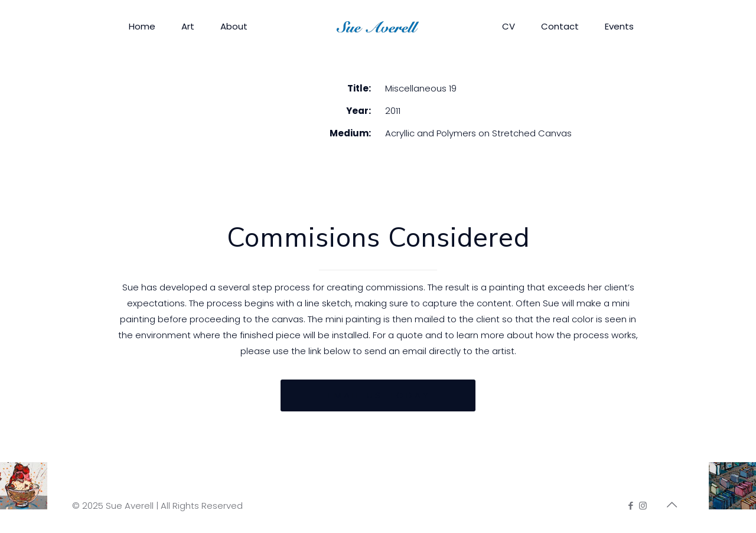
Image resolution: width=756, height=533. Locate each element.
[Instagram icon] (643, 506)
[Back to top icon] (672, 505)
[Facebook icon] (630, 506)
